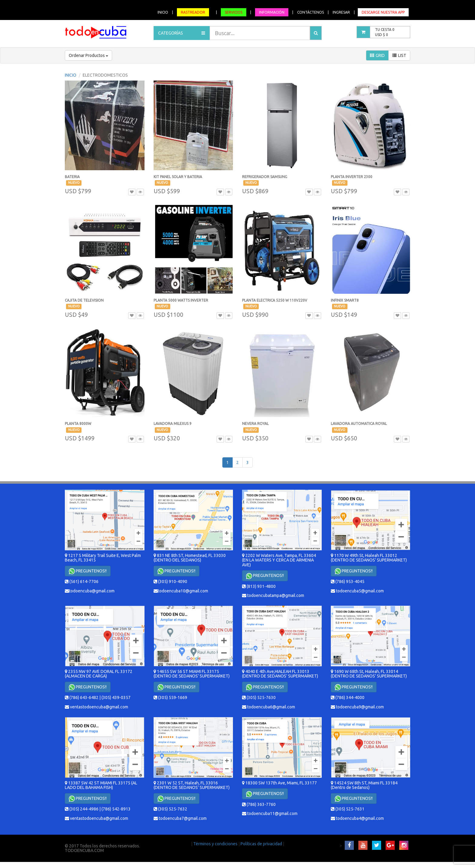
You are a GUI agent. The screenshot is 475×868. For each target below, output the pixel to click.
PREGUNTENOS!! (88, 571)
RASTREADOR (193, 12)
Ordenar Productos (88, 55)
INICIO (163, 12)
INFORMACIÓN (272, 12)
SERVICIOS (234, 12)
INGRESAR (341, 12)
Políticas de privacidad (262, 844)
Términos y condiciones (216, 844)
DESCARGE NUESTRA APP (383, 12)
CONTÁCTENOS (311, 12)
